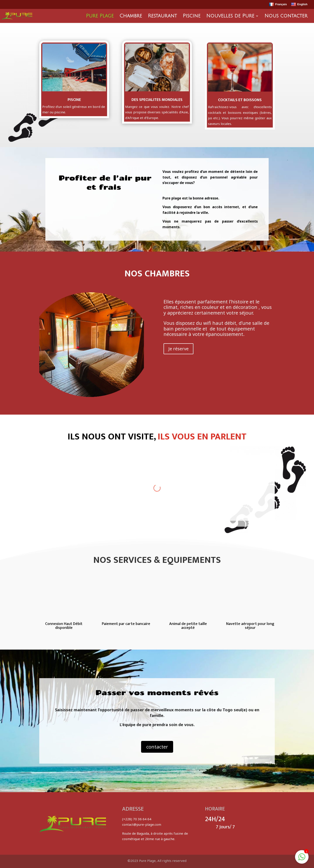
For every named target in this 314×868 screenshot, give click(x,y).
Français (278, 5)
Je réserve (178, 349)
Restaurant (162, 16)
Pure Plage (100, 16)
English (299, 5)
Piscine (192, 16)
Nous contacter (286, 16)
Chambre (131, 16)
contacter (157, 747)
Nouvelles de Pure (230, 16)
